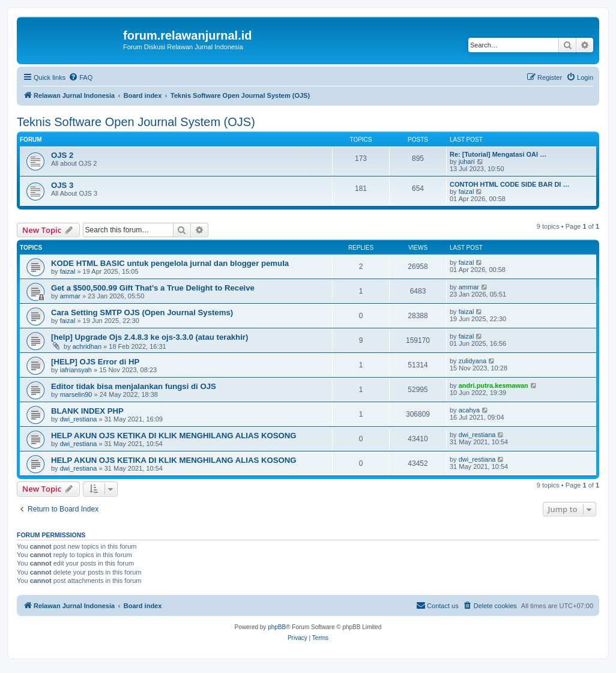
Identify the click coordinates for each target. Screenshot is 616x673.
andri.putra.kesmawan (494, 385)
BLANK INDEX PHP (87, 411)
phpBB (277, 627)
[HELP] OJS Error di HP (95, 362)
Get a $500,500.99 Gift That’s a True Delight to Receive (153, 288)
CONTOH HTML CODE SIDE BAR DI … (509, 184)
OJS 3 (62, 185)
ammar (70, 296)
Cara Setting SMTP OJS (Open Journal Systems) (142, 312)
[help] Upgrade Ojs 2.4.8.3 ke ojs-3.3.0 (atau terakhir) (149, 337)
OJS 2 (62, 155)
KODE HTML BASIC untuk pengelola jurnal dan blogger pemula (170, 263)
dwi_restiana (79, 419)
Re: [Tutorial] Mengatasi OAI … (498, 154)
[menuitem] (80, 77)
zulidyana (473, 361)
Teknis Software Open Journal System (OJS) (136, 122)
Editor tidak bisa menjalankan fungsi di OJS (134, 386)
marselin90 (76, 394)
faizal (467, 192)
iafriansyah (76, 370)
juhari (467, 161)
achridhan (87, 346)
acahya (469, 410)
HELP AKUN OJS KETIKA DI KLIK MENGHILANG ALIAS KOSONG (174, 436)
